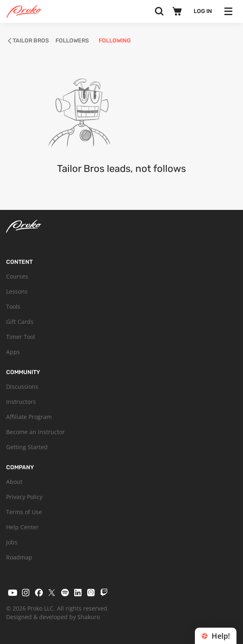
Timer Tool (21, 337)
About (14, 482)
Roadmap (19, 557)
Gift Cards (20, 322)
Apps (13, 352)
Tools (13, 306)
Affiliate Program (29, 417)
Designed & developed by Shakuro (53, 617)
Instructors (21, 402)
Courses (17, 276)
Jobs (12, 542)
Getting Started (27, 447)
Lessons (17, 291)
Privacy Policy (24, 497)
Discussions (22, 387)
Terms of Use (24, 512)
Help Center (22, 527)
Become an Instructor (35, 432)
